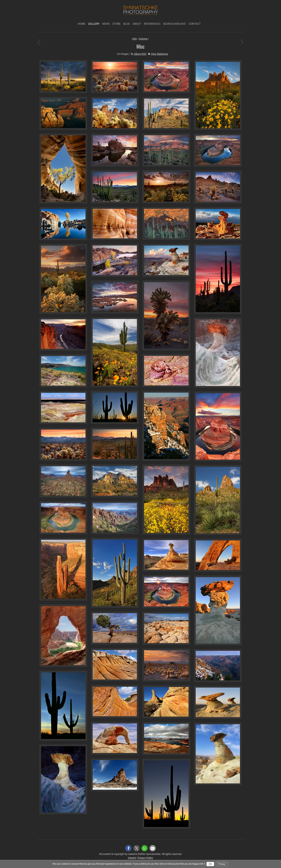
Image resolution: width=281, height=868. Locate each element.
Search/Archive (174, 24)
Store (116, 24)
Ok (210, 864)
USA (134, 39)
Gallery (94, 24)
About (137, 24)
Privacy (222, 864)
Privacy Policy (145, 858)
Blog (127, 24)
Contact (195, 24)
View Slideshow (159, 54)
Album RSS (140, 54)
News (106, 24)
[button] (128, 848)
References (152, 24)
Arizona (143, 39)
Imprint (132, 858)
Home (82, 24)
